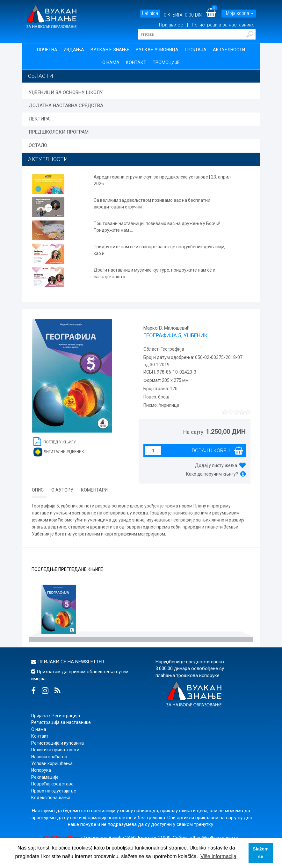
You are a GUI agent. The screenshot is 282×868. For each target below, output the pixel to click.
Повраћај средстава (52, 784)
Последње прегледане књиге (67, 569)
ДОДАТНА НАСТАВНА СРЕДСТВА (66, 106)
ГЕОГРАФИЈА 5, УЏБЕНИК (175, 335)
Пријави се (172, 25)
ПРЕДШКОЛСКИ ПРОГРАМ (59, 132)
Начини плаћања (49, 757)
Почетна (47, 50)
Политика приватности (55, 750)
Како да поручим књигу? (212, 474)
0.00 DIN (193, 15)
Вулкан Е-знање (110, 50)
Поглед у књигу (55, 441)
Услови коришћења (52, 763)
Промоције (166, 62)
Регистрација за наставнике (223, 25)
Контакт (136, 62)
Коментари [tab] (94, 490)
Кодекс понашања (51, 798)
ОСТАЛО (38, 145)
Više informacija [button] (218, 856)
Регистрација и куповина (58, 743)
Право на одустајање (54, 791)
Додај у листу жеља (216, 465)
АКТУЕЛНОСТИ (48, 159)
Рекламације (45, 777)
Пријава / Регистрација (56, 716)
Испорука (41, 770)
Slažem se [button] (261, 853)
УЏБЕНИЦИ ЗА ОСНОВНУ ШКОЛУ (66, 92)
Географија (172, 349)
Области (41, 76)
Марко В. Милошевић (166, 328)
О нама (111, 62)
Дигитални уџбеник (59, 452)
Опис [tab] (38, 490)
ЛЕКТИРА (39, 119)
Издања (74, 50)
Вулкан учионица (157, 50)
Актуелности (229, 50)
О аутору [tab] (62, 490)
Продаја (196, 50)
